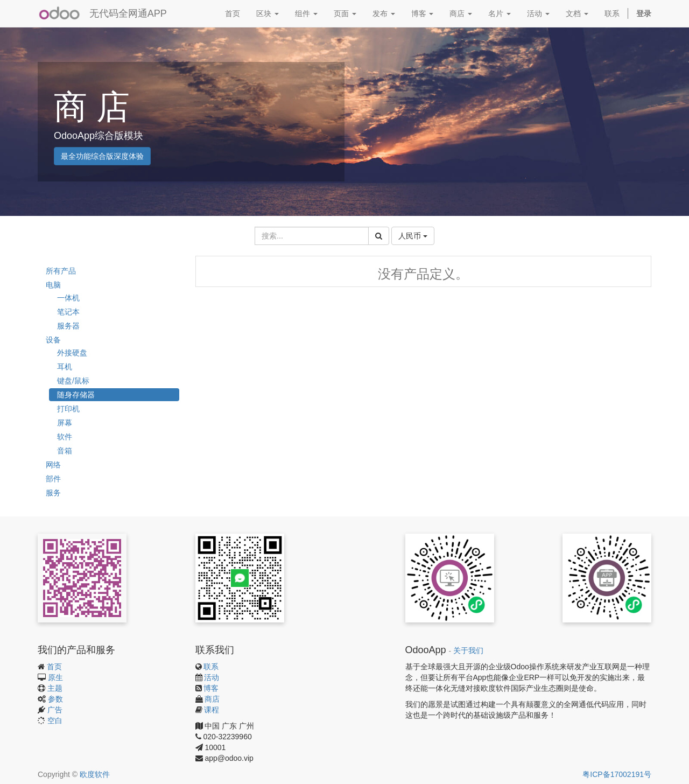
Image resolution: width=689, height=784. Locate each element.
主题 (55, 688)
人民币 (413, 236)
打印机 (68, 409)
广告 (55, 710)
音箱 (65, 451)
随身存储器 (76, 395)
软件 (65, 437)
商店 (212, 699)
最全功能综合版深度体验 (102, 156)
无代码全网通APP (128, 13)
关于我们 (468, 651)
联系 (211, 667)
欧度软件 (95, 774)
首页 (54, 667)
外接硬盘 (72, 353)
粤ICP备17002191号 (617, 774)
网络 (53, 465)
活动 (212, 677)
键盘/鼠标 (73, 381)
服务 (53, 493)
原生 (55, 677)
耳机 (65, 367)
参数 (55, 699)
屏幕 (65, 423)
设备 (53, 340)
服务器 (68, 326)
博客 (211, 688)
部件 (53, 479)
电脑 (53, 285)
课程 (212, 710)
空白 (55, 720)
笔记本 (68, 312)
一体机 (68, 298)
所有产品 (61, 271)
